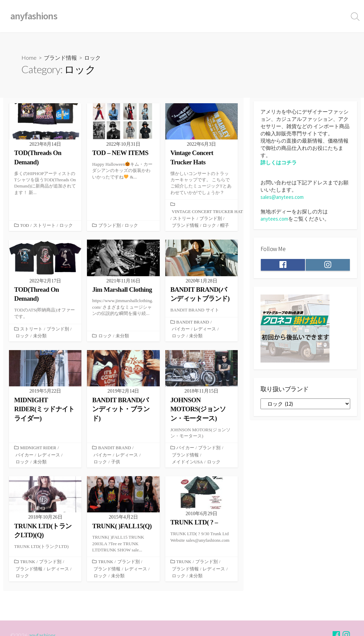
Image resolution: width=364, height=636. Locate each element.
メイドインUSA (188, 463)
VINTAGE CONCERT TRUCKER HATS (209, 212)
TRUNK (28, 564)
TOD (24, 219)
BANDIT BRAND (193, 323)
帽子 (225, 226)
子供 (116, 463)
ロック (22, 226)
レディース (205, 330)
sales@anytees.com (282, 197)
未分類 (40, 337)
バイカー (181, 330)
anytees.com (274, 219)
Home (29, 57)
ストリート (44, 219)
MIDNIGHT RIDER (38, 449)
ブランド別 (110, 226)
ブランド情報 (60, 57)
